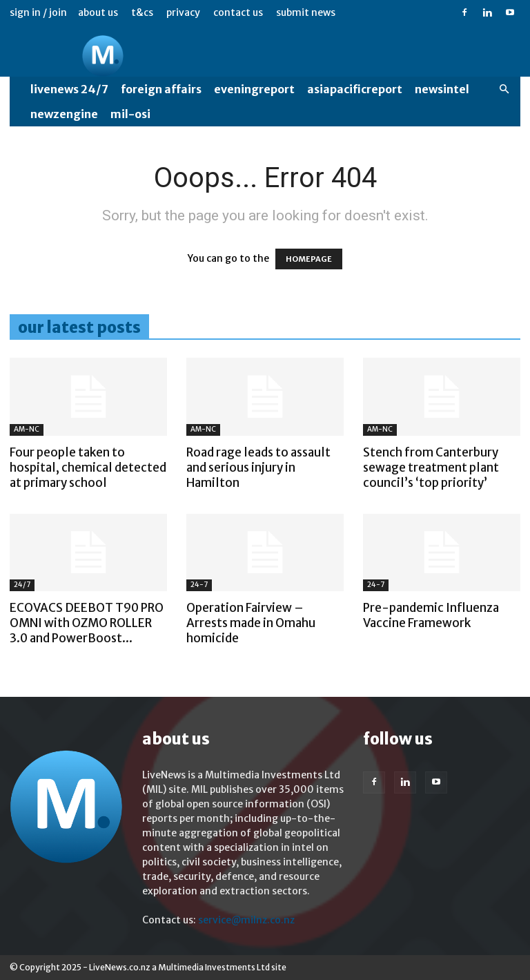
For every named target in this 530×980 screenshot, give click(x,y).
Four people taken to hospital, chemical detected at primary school (88, 468)
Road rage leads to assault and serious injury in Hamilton (258, 468)
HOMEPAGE (309, 259)
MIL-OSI (130, 114)
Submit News (306, 12)
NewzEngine (64, 114)
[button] (504, 89)
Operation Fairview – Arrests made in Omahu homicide (251, 623)
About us (98, 12)
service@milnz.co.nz (246, 920)
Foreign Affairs (161, 89)
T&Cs (142, 12)
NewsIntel (442, 89)
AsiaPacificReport (355, 89)
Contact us (238, 12)
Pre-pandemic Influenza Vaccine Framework (431, 615)
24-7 (199, 585)
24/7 (22, 585)
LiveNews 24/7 (69, 89)
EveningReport (254, 89)
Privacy (183, 12)
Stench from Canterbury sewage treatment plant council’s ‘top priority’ (431, 468)
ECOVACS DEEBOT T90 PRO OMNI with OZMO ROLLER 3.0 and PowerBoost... (87, 623)
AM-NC (27, 429)
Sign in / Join (38, 12)
